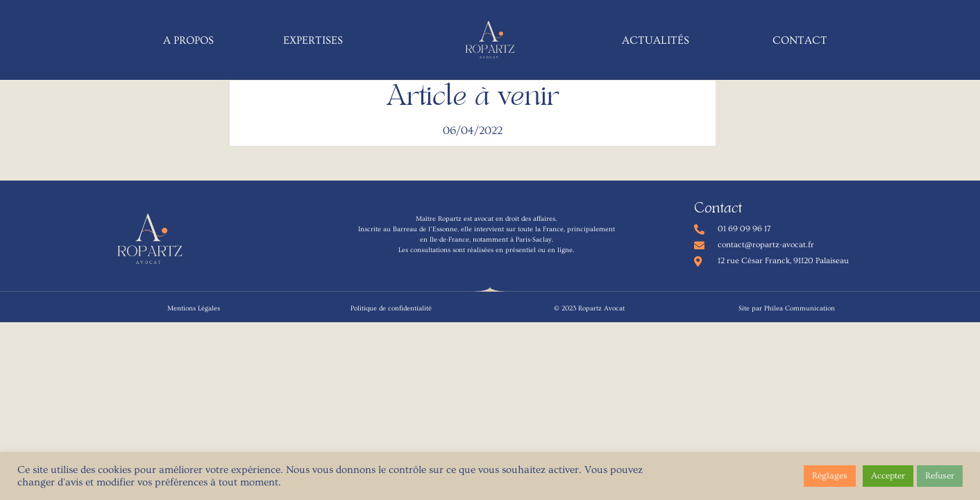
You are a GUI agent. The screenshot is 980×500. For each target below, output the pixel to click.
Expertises (313, 40)
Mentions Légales (194, 308)
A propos (188, 40)
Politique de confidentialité (391, 308)
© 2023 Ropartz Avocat (589, 308)
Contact (800, 40)
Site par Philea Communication (787, 308)
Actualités (656, 40)
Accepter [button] (888, 476)
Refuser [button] (940, 476)
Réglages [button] (830, 476)
